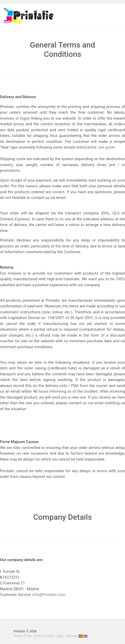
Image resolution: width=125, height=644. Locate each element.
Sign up (71, 636)
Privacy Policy (44, 636)
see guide (107, 147)
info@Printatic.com (49, 595)
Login (60, 636)
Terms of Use (23, 636)
